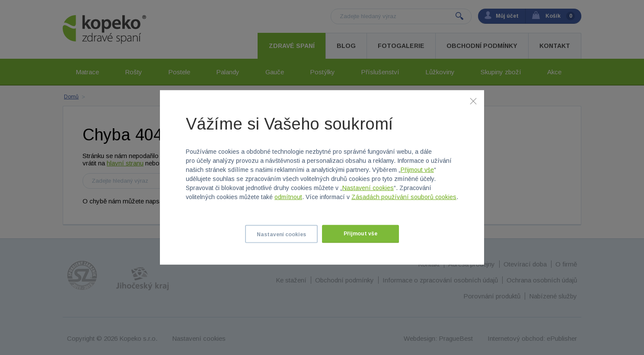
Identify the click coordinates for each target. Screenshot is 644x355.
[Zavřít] (473, 101)
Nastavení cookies (368, 188)
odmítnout (288, 197)
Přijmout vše (417, 170)
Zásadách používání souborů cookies (404, 197)
